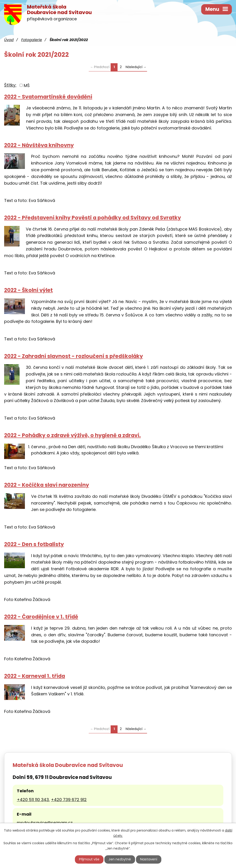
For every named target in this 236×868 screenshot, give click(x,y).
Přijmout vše (89, 859)
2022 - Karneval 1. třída (35, 676)
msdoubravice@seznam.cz (45, 823)
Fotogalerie (32, 40)
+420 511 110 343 (33, 800)
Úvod (9, 40)
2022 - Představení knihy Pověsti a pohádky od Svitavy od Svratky (93, 218)
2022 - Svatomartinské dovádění (48, 97)
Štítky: (10, 85)
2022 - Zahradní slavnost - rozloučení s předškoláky (74, 356)
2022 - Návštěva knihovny (39, 145)
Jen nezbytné (120, 859)
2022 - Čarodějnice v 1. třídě (41, 617)
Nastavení (149, 859)
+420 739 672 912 (69, 800)
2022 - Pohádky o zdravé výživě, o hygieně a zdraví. (72, 435)
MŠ (27, 85)
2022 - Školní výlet (28, 290)
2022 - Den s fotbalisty (34, 544)
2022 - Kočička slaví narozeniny (47, 485)
